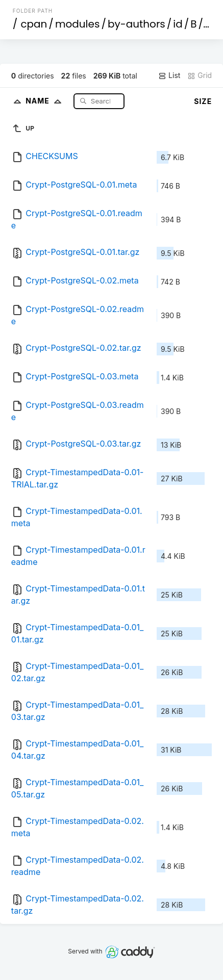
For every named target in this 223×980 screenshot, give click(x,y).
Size (203, 101)
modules (77, 24)
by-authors (137, 24)
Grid (200, 75)
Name (46, 101)
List (169, 75)
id (178, 24)
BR (211, 24)
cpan (34, 24)
